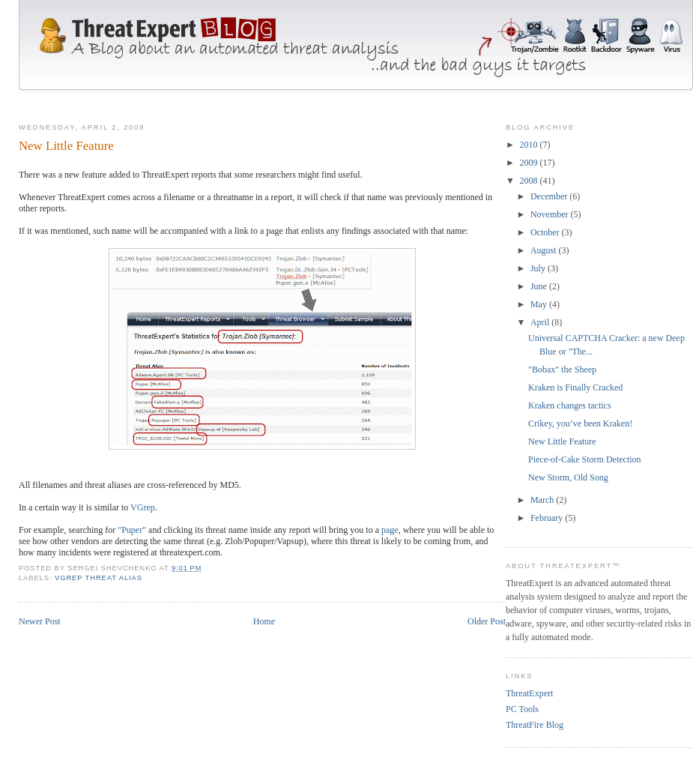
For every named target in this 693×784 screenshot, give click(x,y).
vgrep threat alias (99, 578)
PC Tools (522, 709)
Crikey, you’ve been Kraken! (580, 423)
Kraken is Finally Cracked (575, 388)
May (540, 304)
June (540, 286)
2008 (530, 181)
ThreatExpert (529, 693)
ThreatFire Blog (535, 725)
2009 (530, 163)
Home (264, 621)
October (546, 232)
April (541, 322)
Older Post (487, 621)
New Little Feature (562, 441)
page (390, 530)
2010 (530, 145)
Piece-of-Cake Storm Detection (585, 459)
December (550, 196)
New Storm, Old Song (568, 477)
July (539, 268)
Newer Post (40, 621)
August (545, 250)
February (548, 518)
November (551, 214)
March (543, 500)
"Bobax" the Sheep (562, 370)
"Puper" (132, 530)
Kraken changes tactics (570, 405)
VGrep (143, 507)
